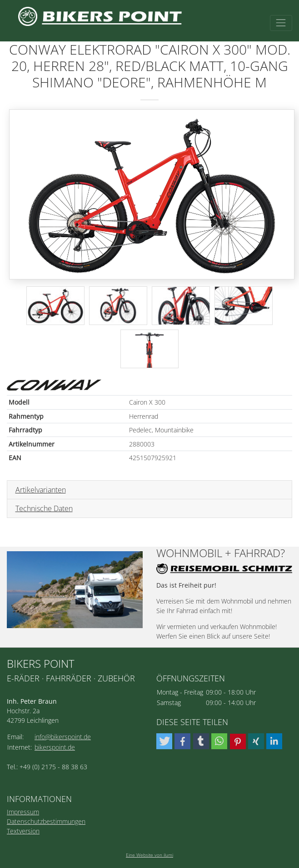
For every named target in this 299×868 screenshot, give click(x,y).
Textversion (23, 831)
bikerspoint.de (55, 747)
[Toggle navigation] (281, 23)
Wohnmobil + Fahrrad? (221, 553)
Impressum (23, 812)
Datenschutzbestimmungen (46, 821)
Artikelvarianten (41, 490)
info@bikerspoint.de (63, 737)
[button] (164, 741)
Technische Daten (44, 508)
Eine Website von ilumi (149, 855)
